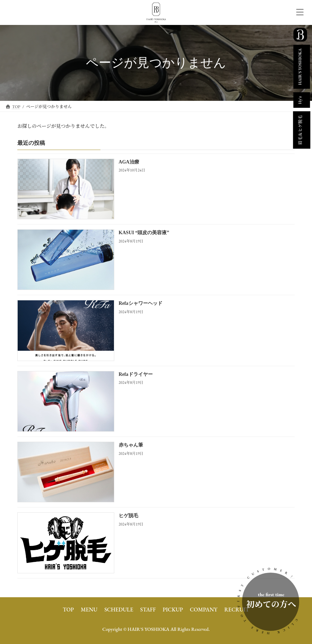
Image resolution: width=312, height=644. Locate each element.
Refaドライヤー (136, 374)
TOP (68, 610)
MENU (89, 610)
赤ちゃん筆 (131, 445)
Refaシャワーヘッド (141, 303)
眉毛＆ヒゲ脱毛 (300, 130)
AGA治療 (129, 162)
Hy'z (300, 100)
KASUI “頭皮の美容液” (144, 233)
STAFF (148, 610)
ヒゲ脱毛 (128, 516)
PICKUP (173, 610)
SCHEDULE (119, 610)
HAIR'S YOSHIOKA (300, 67)
